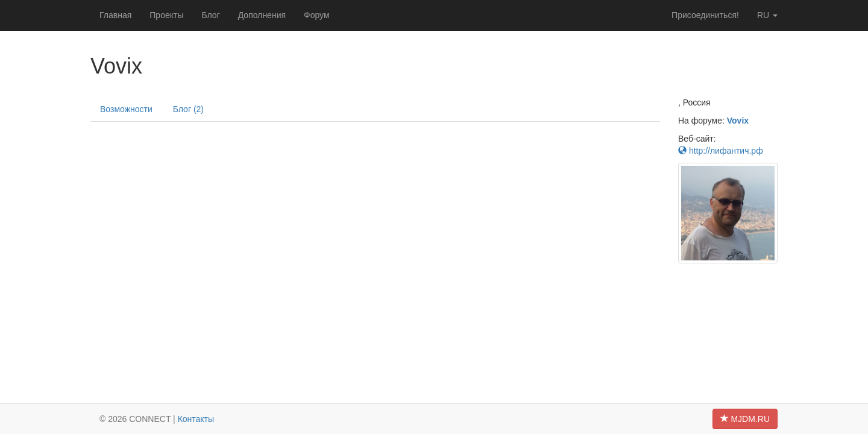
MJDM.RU (745, 419)
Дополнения (262, 15)
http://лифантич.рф (721, 151)
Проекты (166, 15)
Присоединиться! (705, 15)
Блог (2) (188, 109)
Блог (210, 15)
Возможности (126, 109)
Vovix (738, 121)
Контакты (196, 419)
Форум (317, 15)
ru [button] (767, 15)
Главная (115, 15)
